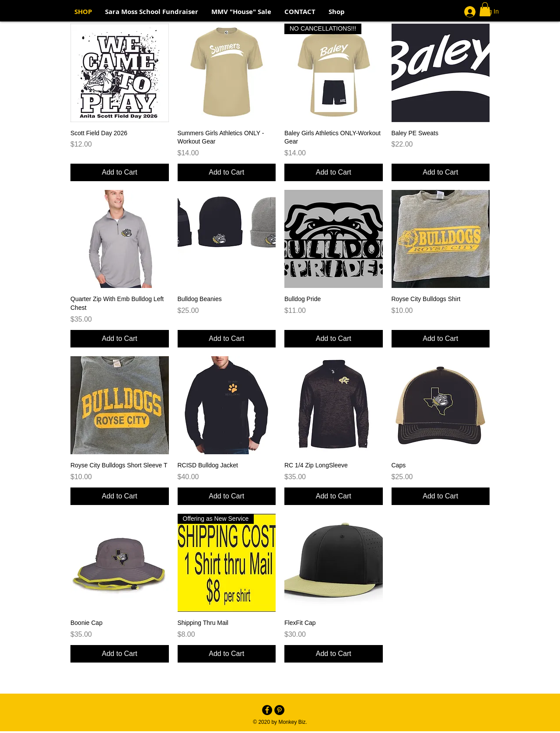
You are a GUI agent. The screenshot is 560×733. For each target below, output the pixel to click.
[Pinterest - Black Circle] (279, 710)
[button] (485, 9)
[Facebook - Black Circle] (267, 710)
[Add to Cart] (120, 172)
